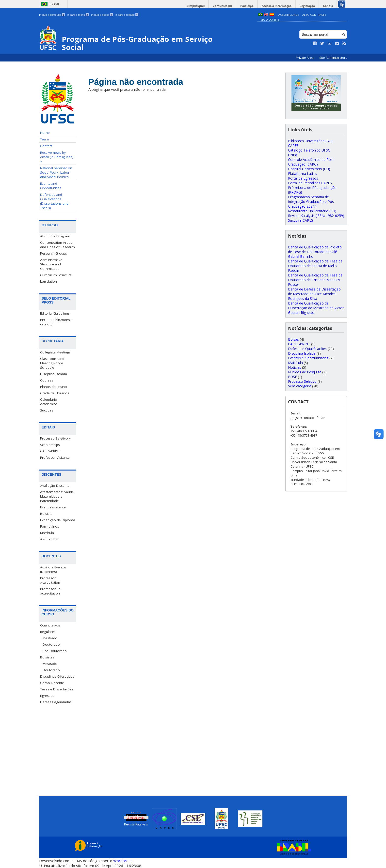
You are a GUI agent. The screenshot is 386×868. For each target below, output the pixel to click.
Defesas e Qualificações (307, 349)
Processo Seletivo (302, 381)
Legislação (307, 6)
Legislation (48, 281)
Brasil (55, 4)
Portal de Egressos (303, 178)
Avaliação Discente (55, 486)
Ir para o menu (78, 15)
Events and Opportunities (51, 186)
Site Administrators (333, 58)
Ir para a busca (102, 15)
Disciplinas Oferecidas (57, 676)
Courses (47, 380)
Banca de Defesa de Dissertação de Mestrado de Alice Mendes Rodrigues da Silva (314, 294)
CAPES (293, 145)
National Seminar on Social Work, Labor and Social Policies (56, 172)
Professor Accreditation (50, 580)
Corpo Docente (52, 683)
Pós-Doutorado (55, 651)
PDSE (292, 377)
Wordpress (123, 861)
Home (45, 133)
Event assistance (53, 507)
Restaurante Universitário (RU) (312, 211)
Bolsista (46, 514)
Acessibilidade (289, 15)
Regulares (48, 632)
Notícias (295, 367)
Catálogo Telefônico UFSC (309, 150)
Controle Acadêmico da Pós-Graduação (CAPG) (311, 162)
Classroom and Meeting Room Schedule (52, 363)
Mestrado (50, 638)
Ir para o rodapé (127, 15)
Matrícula (47, 533)
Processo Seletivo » (55, 438)
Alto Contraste (314, 15)
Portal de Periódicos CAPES (310, 183)
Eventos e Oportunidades (308, 358)
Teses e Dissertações (57, 689)
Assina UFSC (50, 539)
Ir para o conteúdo (52, 15)
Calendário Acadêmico (49, 402)
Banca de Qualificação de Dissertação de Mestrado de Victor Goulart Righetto (316, 308)
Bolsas (293, 339)
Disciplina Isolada (54, 374)
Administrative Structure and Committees (51, 264)
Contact (46, 146)
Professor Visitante (55, 457)
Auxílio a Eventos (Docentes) (53, 569)
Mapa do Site (270, 20)
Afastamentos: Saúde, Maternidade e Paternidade (57, 496)
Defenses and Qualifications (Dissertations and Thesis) (54, 201)
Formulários (50, 526)
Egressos (47, 696)
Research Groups (54, 253)
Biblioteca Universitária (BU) (310, 141)
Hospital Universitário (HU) (309, 169)
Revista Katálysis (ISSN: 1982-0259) (316, 216)
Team (45, 139)
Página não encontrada (136, 82)
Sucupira (47, 410)
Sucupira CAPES (301, 220)
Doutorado (51, 644)
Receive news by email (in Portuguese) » (57, 157)
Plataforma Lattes (303, 174)
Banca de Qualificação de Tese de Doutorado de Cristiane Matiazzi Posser (315, 280)
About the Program (55, 236)
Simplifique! (196, 6)
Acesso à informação (277, 6)
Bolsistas (47, 657)
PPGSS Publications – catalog (56, 322)
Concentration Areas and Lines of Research (57, 245)
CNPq (293, 155)
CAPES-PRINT (50, 451)
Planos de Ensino (54, 387)
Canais (328, 6)
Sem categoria (300, 386)
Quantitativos (50, 625)
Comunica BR (222, 6)
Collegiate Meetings (55, 352)
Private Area (305, 58)
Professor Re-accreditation (51, 591)
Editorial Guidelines (55, 313)
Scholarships (50, 445)
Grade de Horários (55, 393)
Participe (247, 6)
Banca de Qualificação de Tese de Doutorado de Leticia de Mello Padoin (315, 266)
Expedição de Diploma (58, 520)
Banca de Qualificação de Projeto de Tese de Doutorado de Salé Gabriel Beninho (315, 252)
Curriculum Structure (56, 275)
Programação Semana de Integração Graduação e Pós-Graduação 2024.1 (312, 202)
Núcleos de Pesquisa (305, 372)
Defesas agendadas (56, 702)
